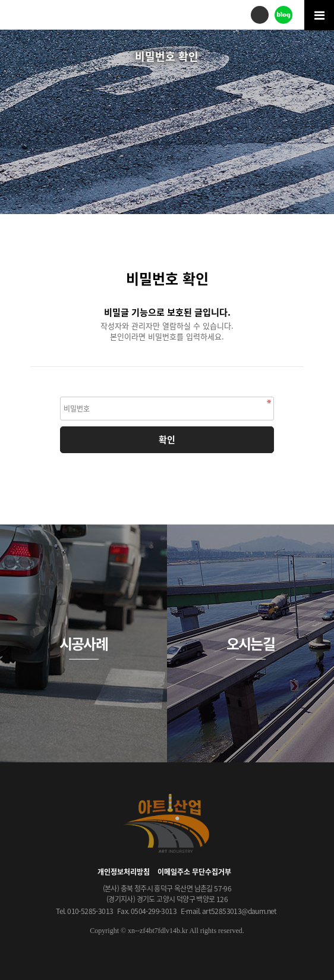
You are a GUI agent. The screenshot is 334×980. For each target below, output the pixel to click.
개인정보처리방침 (124, 872)
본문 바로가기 (0, 0)
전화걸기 (260, 15)
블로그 (283, 15)
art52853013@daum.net (240, 911)
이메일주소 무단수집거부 (194, 872)
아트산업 (54, 14)
